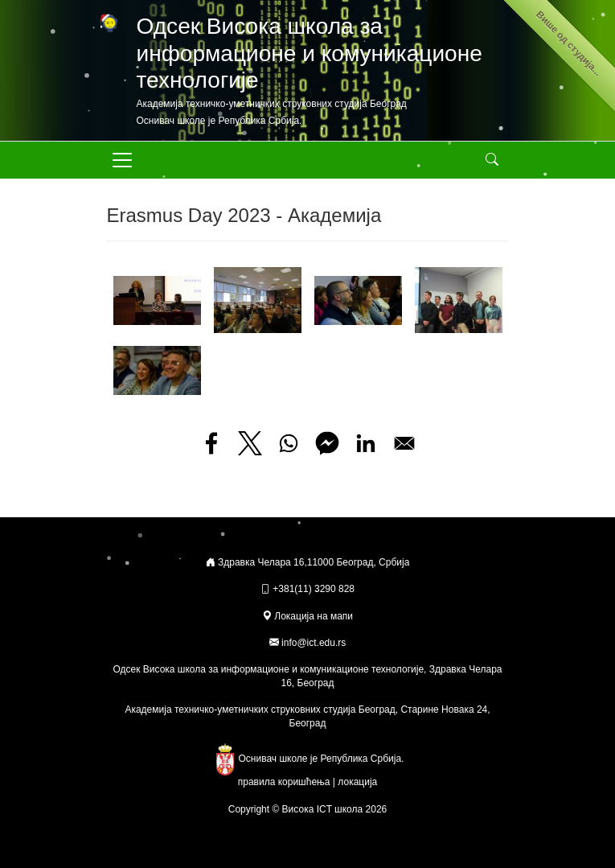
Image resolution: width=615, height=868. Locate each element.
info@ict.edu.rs (314, 643)
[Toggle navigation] (122, 160)
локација (357, 782)
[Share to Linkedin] (366, 443)
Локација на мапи (307, 616)
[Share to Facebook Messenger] (327, 443)
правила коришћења (284, 782)
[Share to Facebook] (211, 443)
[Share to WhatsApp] (289, 443)
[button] (157, 299)
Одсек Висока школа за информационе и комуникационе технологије (310, 53)
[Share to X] (250, 443)
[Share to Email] (404, 443)
